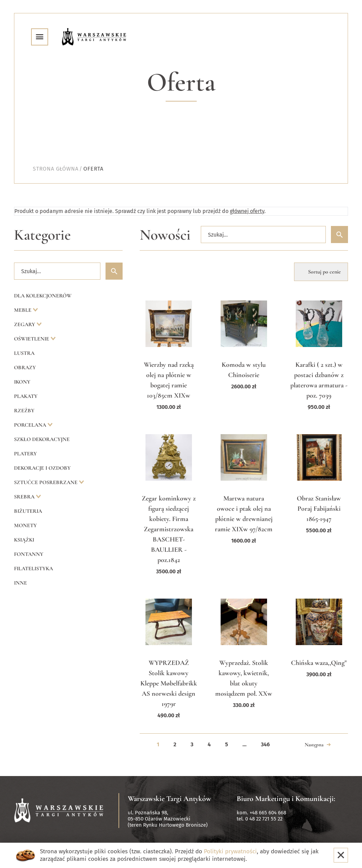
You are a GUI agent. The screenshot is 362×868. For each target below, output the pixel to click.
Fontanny (29, 554)
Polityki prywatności (230, 851)
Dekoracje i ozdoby (42, 468)
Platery (25, 454)
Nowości (165, 235)
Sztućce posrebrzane (46, 482)
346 (265, 744)
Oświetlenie (32, 339)
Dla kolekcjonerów (43, 296)
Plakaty (26, 396)
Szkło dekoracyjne (42, 439)
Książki (24, 540)
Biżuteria (28, 511)
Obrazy (25, 368)
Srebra (25, 497)
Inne (20, 583)
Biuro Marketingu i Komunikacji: (286, 799)
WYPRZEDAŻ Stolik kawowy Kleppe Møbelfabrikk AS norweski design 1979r (169, 683)
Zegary (25, 324)
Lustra (24, 353)
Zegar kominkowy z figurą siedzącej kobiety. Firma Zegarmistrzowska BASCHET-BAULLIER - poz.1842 (169, 529)
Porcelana (31, 425)
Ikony (22, 382)
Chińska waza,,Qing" (319, 663)
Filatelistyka (33, 569)
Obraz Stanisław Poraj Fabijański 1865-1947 (319, 509)
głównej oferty (247, 211)
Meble (23, 310)
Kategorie (42, 235)
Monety (25, 525)
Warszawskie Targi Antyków (169, 799)
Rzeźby (24, 411)
